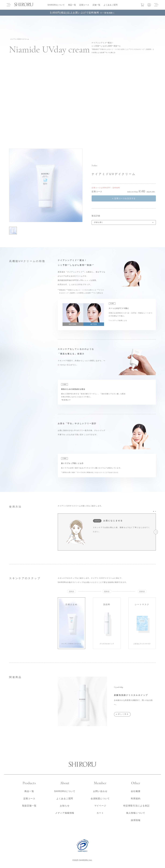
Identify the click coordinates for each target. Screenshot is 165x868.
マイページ (100, 806)
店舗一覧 (96, 5)
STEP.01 (97, 521)
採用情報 (136, 820)
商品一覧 (72, 5)
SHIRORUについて (56, 5)
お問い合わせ (100, 791)
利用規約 (136, 799)
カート (100, 813)
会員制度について (100, 799)
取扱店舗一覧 (29, 806)
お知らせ (65, 806)
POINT (112, 303)
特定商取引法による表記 (137, 806)
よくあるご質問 (111, 5)
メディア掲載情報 (65, 813)
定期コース (84, 5)
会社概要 (136, 791)
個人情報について (136, 813)
